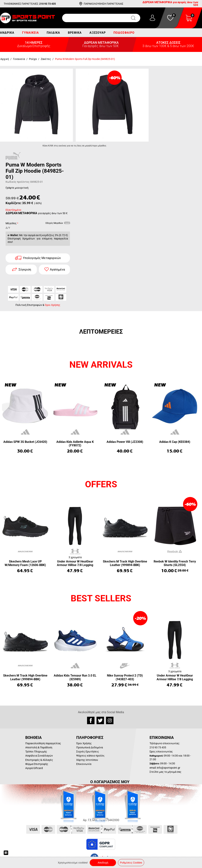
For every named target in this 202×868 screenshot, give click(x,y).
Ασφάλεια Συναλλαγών (39, 756)
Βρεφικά (75, 33)
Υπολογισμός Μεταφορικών (42, 258)
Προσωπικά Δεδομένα (90, 747)
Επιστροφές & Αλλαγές (39, 760)
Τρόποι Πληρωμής (36, 752)
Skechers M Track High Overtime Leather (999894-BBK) (125, 563)
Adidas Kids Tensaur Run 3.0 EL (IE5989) (75, 677)
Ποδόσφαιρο (124, 33)
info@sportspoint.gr (169, 768)
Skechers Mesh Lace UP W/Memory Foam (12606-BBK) (25, 563)
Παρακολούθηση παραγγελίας (43, 743)
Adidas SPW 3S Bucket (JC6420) (25, 442)
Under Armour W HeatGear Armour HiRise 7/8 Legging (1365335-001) (75, 564)
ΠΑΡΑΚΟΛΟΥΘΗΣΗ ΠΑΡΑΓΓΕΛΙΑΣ (104, 4)
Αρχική (5, 59)
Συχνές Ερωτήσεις (88, 752)
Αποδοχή (103, 863)
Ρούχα (33, 59)
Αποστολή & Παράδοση (39, 747)
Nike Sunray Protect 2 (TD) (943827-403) (125, 677)
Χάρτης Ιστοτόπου (87, 760)
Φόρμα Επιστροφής (37, 764)
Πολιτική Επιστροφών (29, 305)
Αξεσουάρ (98, 33)
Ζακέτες (46, 59)
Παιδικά (53, 33)
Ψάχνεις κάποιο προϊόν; (90, 756)
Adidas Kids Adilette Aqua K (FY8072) (75, 444)
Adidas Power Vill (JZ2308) (125, 442)
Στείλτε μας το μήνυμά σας (165, 772)
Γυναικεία (31, 33)
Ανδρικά (7, 33)
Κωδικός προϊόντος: (18, 182)
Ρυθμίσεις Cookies (131, 863)
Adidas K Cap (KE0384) (175, 442)
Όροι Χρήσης (53, 305)
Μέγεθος (11, 223)
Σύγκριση (25, 270)
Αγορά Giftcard (34, 768)
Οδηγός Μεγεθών (58, 224)
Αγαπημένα (57, 270)
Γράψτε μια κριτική (17, 188)
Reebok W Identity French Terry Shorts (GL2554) (175, 563)
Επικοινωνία (84, 764)
